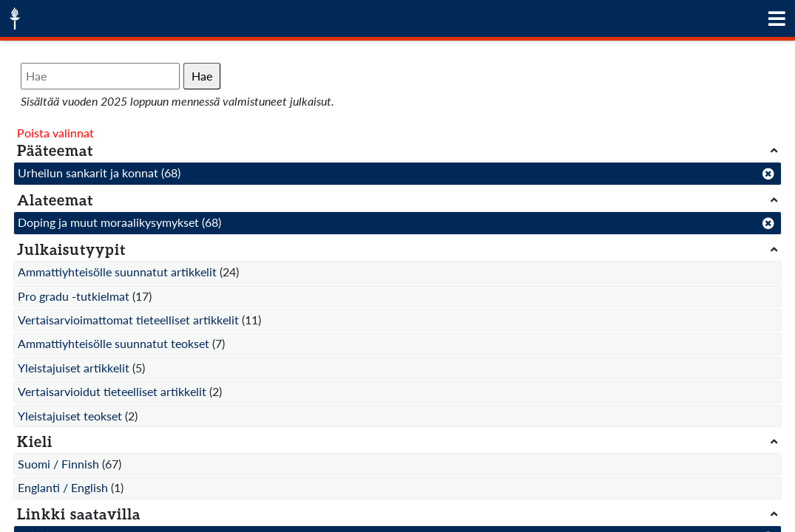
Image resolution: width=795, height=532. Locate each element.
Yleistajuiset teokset (70, 416)
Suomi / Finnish (58, 464)
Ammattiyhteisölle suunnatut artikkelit (117, 272)
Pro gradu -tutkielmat (74, 296)
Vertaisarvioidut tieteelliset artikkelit (112, 391)
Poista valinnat (55, 133)
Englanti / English (63, 487)
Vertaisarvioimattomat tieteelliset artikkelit (128, 320)
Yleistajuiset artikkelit (74, 368)
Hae (202, 76)
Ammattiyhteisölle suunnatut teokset (114, 343)
